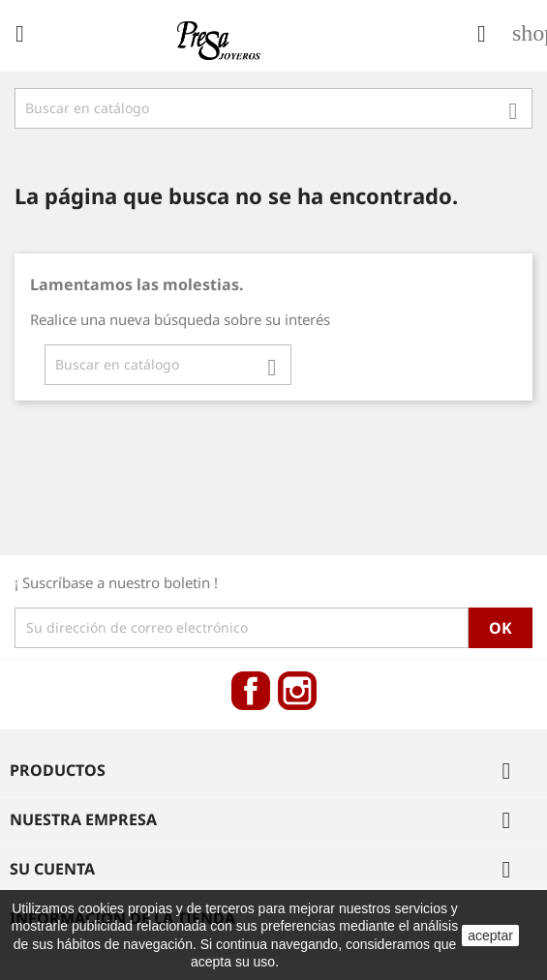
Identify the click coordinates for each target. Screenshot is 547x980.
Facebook (251, 691)
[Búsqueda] (273, 108)
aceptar (490, 935)
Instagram (297, 691)
